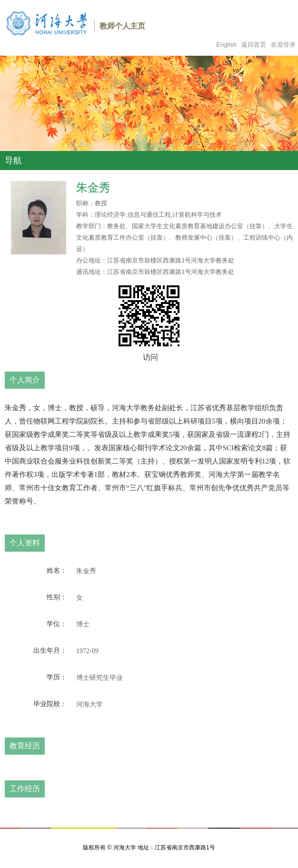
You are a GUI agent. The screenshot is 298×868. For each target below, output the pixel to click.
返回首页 (254, 45)
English (226, 45)
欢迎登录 (283, 45)
